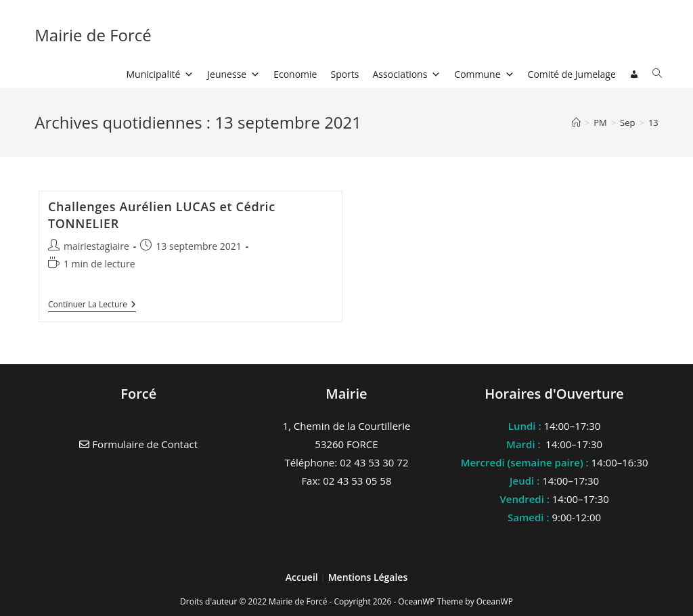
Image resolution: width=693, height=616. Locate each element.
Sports (344, 74)
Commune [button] (484, 74)
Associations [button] (407, 74)
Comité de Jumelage (572, 74)
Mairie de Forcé (93, 35)
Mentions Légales (368, 577)
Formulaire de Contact (138, 444)
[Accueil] (576, 123)
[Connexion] (634, 74)
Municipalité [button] (160, 74)
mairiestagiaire (96, 246)
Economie (295, 74)
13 (653, 123)
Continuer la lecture (92, 306)
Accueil (303, 577)
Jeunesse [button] (233, 74)
